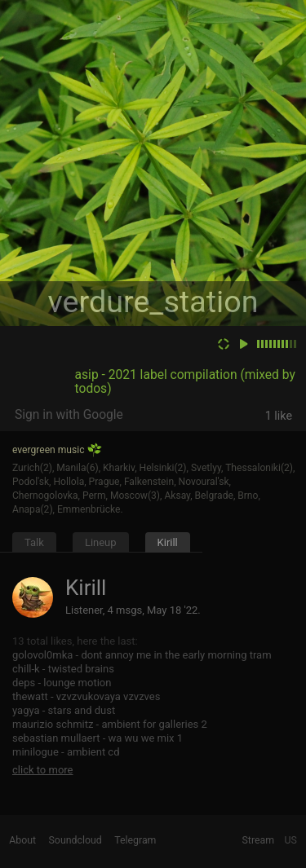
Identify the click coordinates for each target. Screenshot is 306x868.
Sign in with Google (69, 415)
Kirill (168, 542)
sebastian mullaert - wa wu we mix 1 (98, 738)
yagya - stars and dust (64, 710)
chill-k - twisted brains (63, 669)
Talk (34, 542)
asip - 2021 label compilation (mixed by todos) (185, 382)
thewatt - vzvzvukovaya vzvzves (86, 696)
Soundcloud (75, 840)
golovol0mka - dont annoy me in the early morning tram (142, 655)
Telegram (135, 840)
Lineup (101, 542)
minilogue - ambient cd (66, 752)
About (22, 840)
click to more (43, 770)
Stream (259, 840)
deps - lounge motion (62, 683)
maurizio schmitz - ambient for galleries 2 (110, 724)
